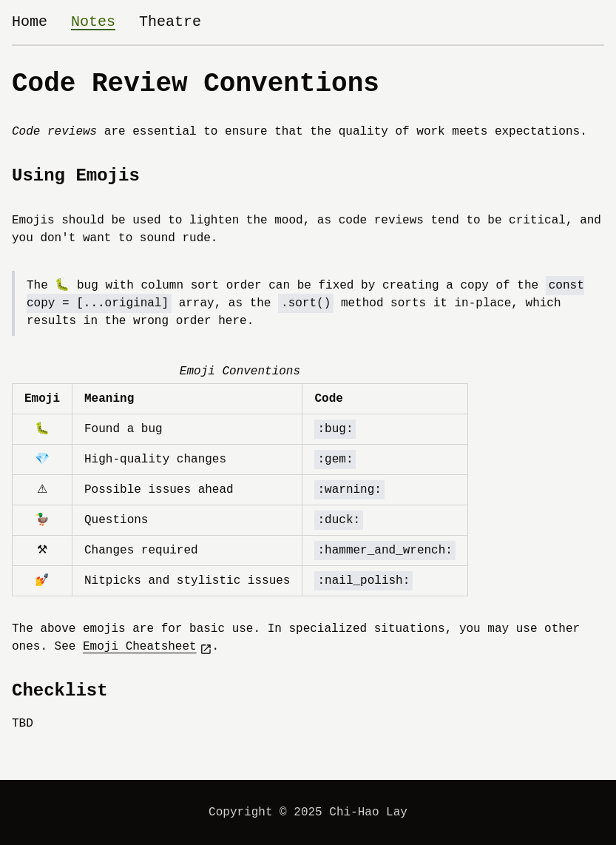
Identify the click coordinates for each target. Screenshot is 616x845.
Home (30, 22)
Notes (93, 22)
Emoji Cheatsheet (147, 647)
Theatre (170, 22)
